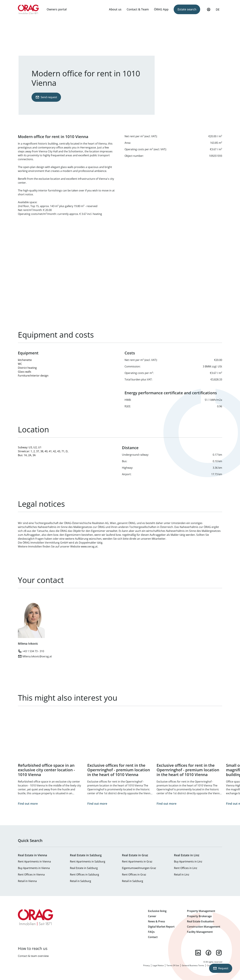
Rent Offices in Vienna (31, 875)
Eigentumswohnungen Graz (139, 868)
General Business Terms (193, 965)
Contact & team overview (33, 956)
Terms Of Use (173, 965)
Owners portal (57, 9)
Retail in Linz (182, 875)
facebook (208, 953)
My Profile (209, 11)
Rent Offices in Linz (186, 868)
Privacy (147, 965)
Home (28, 9)
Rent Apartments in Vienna (34, 861)
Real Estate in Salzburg (84, 868)
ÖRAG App (161, 9)
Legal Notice (158, 965)
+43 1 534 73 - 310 (33, 651)
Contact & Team (138, 9)
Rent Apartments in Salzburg (88, 861)
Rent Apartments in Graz (137, 861)
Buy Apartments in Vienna (34, 868)
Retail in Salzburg (80, 881)
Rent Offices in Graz (134, 875)
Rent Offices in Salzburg (84, 875)
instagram (219, 953)
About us (115, 9)
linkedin (198, 953)
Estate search (187, 9)
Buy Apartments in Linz (188, 861)
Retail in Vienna (27, 881)
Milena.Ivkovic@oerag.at (37, 656)
